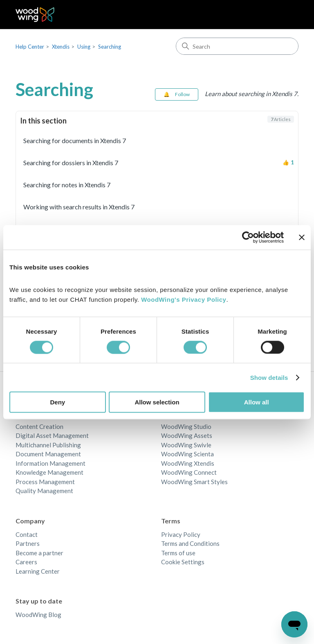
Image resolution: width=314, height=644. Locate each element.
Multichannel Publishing (48, 445)
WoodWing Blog (38, 615)
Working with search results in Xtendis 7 (79, 207)
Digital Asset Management (52, 435)
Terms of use (178, 553)
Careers (26, 562)
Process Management (45, 482)
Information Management (50, 463)
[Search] (237, 46)
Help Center (30, 47)
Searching (110, 47)
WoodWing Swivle (186, 445)
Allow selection (157, 402)
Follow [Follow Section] (182, 94)
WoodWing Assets (187, 435)
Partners (28, 543)
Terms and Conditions (190, 543)
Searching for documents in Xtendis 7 (75, 140)
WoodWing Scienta (187, 454)
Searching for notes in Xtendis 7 (67, 185)
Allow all (257, 402)
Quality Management (44, 491)
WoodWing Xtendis (188, 463)
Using (84, 47)
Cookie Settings (183, 562)
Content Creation (39, 426)
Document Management (48, 454)
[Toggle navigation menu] (284, 15)
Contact (27, 534)
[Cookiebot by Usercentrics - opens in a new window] (248, 237)
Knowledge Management (49, 472)
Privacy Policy (181, 534)
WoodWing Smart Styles (194, 482)
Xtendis (61, 47)
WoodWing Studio (186, 426)
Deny (57, 402)
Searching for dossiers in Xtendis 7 (71, 163)
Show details (269, 377)
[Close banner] (302, 237)
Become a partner (39, 553)
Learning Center (38, 571)
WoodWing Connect (189, 472)
